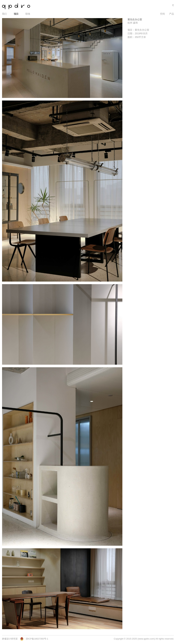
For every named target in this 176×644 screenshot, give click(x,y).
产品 (172, 14)
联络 (28, 14)
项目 (16, 14)
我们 (4, 14)
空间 (162, 14)
